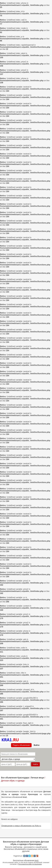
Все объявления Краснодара (15, 778)
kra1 (37, 861)
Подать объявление (21, 745)
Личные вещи (37, 778)
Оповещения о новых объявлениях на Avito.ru (21, 826)
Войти (37, 745)
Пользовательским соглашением (30, 864)
